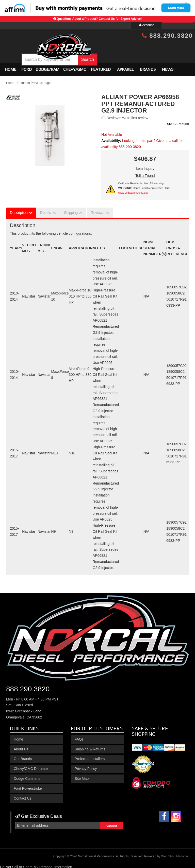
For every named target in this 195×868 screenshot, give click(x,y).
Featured (101, 67)
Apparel (125, 67)
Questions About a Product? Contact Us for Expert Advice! (99, 19)
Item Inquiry (145, 167)
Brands (148, 67)
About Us (21, 747)
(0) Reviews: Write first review (125, 116)
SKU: (171, 122)
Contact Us (22, 796)
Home (11, 67)
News (168, 67)
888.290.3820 (167, 36)
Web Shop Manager (175, 854)
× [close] (186, 3)
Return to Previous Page (34, 81)
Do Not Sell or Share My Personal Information (36, 865)
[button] (105, 56)
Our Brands (23, 757)
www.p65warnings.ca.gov (133, 191)
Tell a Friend (145, 174)
